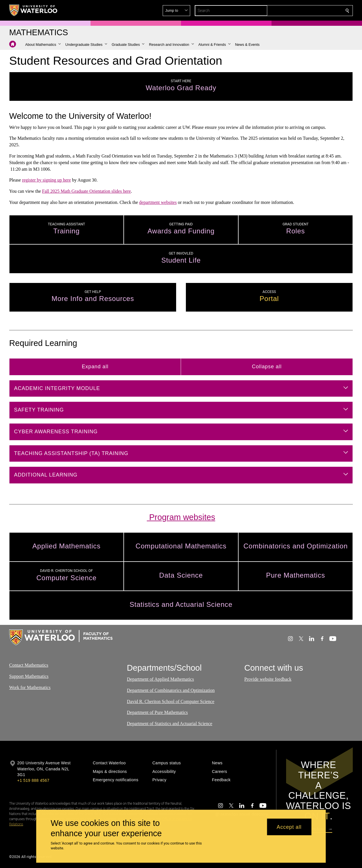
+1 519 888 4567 (33, 780)
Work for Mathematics (30, 687)
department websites (158, 202)
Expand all (95, 367)
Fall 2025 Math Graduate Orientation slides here (86, 191)
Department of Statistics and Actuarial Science (170, 724)
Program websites (181, 517)
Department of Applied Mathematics (160, 679)
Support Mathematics (29, 676)
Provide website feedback (268, 679)
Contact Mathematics (29, 665)
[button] (306, 11)
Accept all (289, 827)
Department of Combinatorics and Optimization (171, 690)
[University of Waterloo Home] (34, 10)
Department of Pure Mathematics (157, 713)
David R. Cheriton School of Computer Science (171, 701)
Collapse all (267, 367)
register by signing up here (47, 180)
